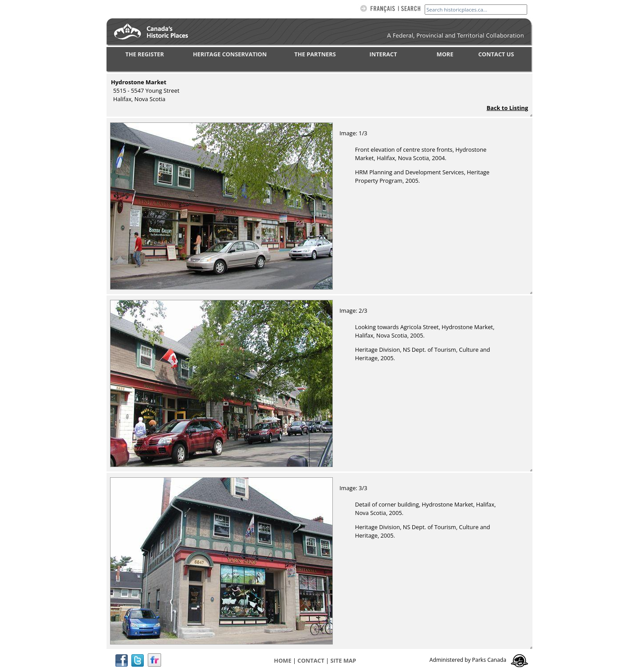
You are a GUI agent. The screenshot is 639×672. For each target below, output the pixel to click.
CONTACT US (496, 54)
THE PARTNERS (315, 54)
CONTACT (311, 660)
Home (282, 660)
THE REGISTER (145, 54)
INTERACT (383, 54)
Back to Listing (507, 108)
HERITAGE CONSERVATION (230, 54)
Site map (343, 660)
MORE (445, 54)
